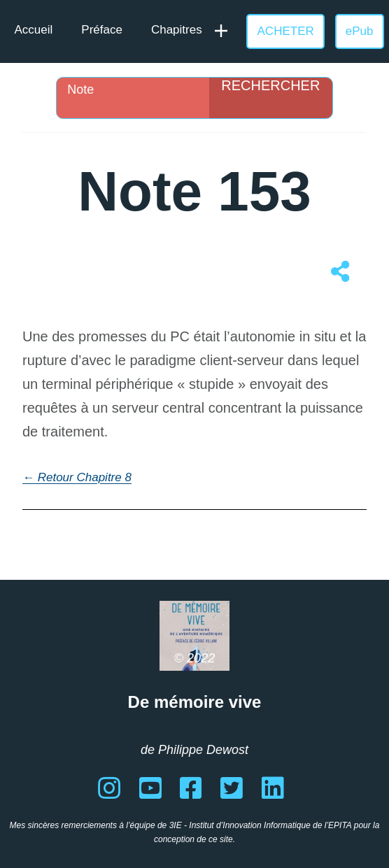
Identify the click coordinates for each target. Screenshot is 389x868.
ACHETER (286, 31)
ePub (360, 31)
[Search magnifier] (271, 98)
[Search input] (136, 90)
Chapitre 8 (104, 477)
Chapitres (177, 30)
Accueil (34, 30)
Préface (102, 30)
